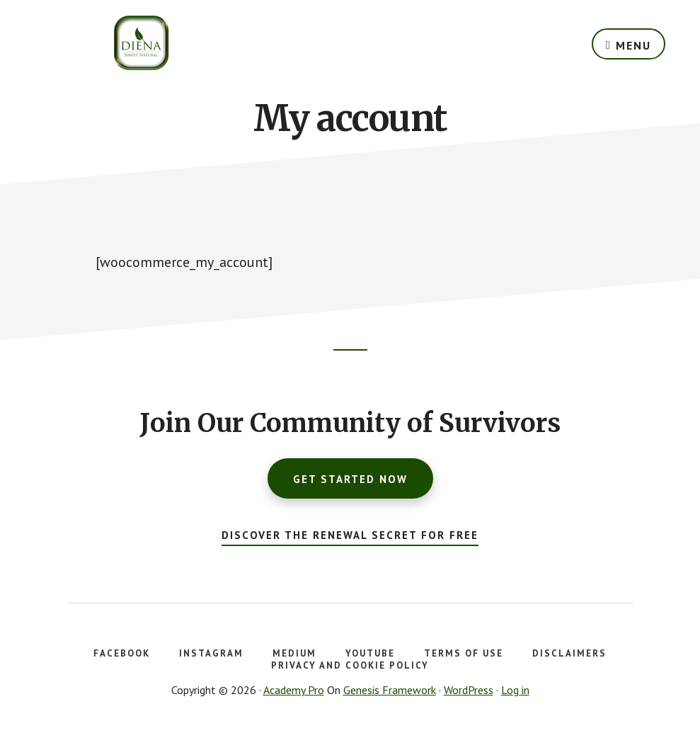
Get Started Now (350, 479)
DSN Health (141, 42)
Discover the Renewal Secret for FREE (350, 535)
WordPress (469, 690)
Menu (633, 45)
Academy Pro (294, 690)
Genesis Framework (390, 690)
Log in (515, 690)
